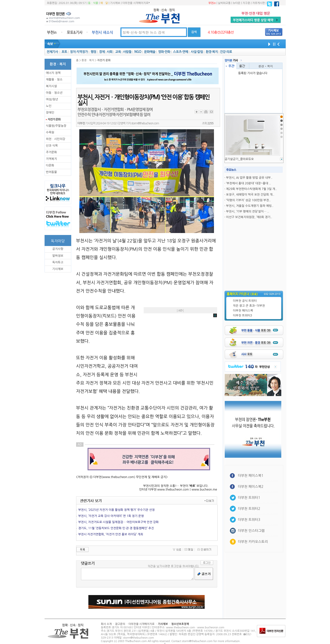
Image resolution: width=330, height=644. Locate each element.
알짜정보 (58, 256)
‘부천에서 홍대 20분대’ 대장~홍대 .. (248, 183)
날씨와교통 (224, 3)
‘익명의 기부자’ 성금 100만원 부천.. (248, 200)
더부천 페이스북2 (251, 487)
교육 (118, 52)
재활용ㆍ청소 (54, 80)
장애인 (50, 113)
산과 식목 (52, 146)
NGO (138, 52)
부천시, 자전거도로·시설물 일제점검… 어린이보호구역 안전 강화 (118, 522)
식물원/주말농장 (56, 126)
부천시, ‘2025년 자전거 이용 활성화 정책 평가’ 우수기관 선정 (117, 510)
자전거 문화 (54, 119)
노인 (49, 106)
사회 (110, 52)
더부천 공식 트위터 (245, 301)
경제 (102, 52)
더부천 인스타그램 (251, 531)
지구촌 (246, 3)
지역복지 (52, 159)
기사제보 (115, 3)
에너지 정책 (53, 73)
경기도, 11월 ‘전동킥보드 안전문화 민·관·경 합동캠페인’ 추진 (116, 528)
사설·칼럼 (197, 52)
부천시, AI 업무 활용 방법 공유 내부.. (249, 178)
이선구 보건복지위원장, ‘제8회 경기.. (249, 217)
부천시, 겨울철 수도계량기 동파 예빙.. (250, 206)
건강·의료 (226, 52)
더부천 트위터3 (243, 316)
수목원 (50, 132)
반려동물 (52, 172)
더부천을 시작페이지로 (136, 3)
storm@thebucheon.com (145, 123)
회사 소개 (106, 624)
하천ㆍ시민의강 (56, 139)
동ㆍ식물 (93, 3)
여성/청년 (52, 99)
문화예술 (150, 52)
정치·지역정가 (79, 52)
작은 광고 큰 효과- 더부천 (249, 306)
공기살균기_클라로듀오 (239, 159)
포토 (64, 52)
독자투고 (58, 262)
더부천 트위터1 (249, 498)
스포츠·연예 (181, 52)
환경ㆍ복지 (266, 66)
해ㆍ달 (104, 3)
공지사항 (58, 249)
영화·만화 (164, 52)
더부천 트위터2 (249, 509)
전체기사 (52, 52)
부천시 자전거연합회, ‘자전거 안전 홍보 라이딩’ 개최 (111, 534)
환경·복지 (212, 52)
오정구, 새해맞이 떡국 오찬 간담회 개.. (250, 195)
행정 (93, 52)
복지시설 (52, 86)
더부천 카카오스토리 (253, 542)
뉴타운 (237, 3)
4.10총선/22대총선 (221, 32)
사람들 (127, 52)
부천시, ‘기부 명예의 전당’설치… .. (247, 211)
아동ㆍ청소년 (54, 93)
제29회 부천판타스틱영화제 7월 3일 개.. (251, 189)
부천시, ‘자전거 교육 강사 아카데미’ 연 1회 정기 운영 (111, 516)
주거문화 (52, 152)
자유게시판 (259, 3)
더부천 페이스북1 (251, 476)
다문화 (50, 165)
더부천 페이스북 (243, 311)
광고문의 (120, 624)
